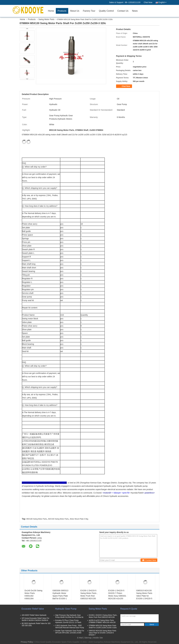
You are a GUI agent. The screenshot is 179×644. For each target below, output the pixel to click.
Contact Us (123, 11)
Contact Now (149, 560)
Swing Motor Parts (46, 19)
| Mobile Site (97, 638)
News (135, 11)
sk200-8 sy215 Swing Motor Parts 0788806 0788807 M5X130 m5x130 (102, 621)
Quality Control (106, 11)
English (162, 2)
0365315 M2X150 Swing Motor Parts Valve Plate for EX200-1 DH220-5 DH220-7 (144, 596)
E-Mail (80, 638)
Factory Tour (89, 11)
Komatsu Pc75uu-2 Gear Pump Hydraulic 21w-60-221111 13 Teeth (68, 621)
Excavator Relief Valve (33, 609)
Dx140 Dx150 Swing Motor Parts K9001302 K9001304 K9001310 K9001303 (33, 597)
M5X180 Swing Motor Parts (36, 519)
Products (62, 11)
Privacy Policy (27, 642)
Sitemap (88, 638)
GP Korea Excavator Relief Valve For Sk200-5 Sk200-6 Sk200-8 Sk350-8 (35, 619)
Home (51, 11)
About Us (75, 11)
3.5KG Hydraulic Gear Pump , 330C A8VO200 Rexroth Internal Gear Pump (70, 627)
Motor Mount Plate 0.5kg (79, 519)
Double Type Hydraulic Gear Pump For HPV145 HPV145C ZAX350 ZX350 (70, 632)
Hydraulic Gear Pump (66, 609)
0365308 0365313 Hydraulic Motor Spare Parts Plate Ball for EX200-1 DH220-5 (60, 596)
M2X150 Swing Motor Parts (58, 519)
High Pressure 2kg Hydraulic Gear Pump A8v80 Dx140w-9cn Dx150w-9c (69, 616)
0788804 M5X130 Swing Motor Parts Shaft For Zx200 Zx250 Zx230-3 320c (103, 627)
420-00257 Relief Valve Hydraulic (34, 615)
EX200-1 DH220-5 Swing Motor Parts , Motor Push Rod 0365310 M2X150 (89, 594)
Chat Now (148, 2)
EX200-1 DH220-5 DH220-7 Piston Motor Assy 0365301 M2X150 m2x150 (117, 594)
